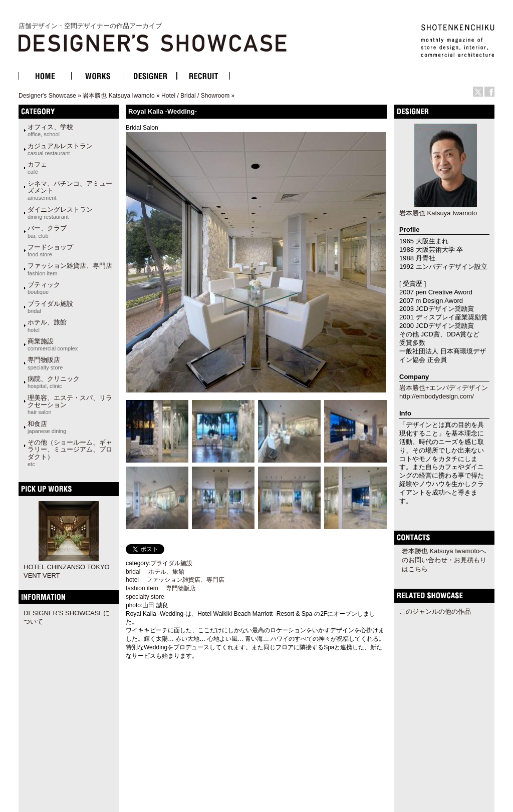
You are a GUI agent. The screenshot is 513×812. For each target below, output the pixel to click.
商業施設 (53, 344)
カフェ (37, 168)
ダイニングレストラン (60, 213)
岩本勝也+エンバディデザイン (444, 388)
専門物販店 (45, 363)
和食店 (47, 427)
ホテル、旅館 (47, 325)
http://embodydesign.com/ (437, 396)
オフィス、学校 (50, 130)
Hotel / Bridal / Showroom (195, 96)
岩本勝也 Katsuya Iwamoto (118, 96)
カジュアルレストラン (60, 149)
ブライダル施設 (50, 307)
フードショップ (50, 250)
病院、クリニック (54, 382)
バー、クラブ (47, 231)
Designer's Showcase (47, 96)
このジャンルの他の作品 (435, 612)
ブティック (44, 288)
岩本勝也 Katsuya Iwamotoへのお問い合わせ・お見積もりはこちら (444, 560)
